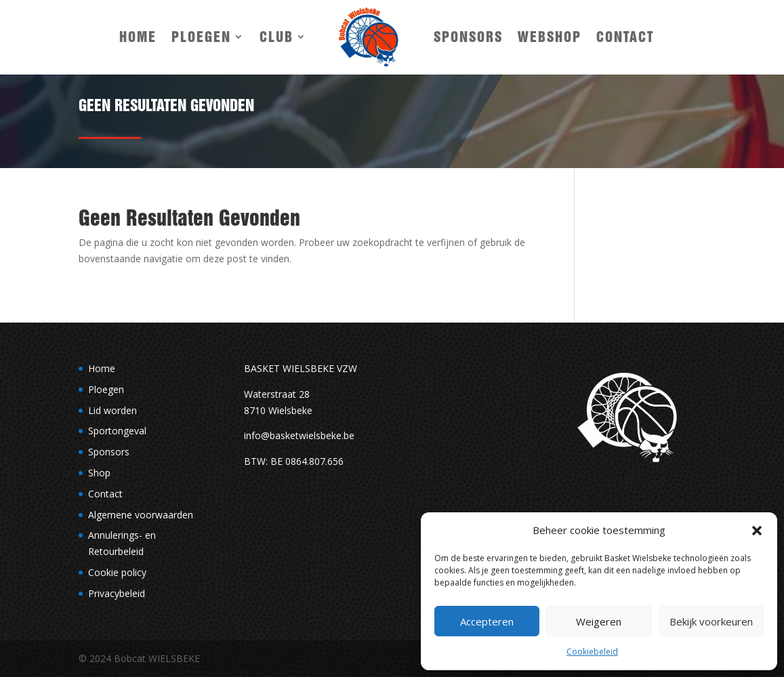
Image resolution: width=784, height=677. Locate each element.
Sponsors (468, 37)
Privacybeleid (117, 593)
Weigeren (599, 621)
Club (276, 37)
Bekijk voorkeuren (711, 621)
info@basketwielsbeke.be (299, 435)
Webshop (550, 37)
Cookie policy (117, 572)
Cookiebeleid (592, 652)
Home (138, 37)
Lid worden (112, 410)
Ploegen (201, 37)
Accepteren (487, 621)
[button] (757, 531)
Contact (625, 37)
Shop (99, 473)
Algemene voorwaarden (141, 515)
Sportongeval (117, 431)
